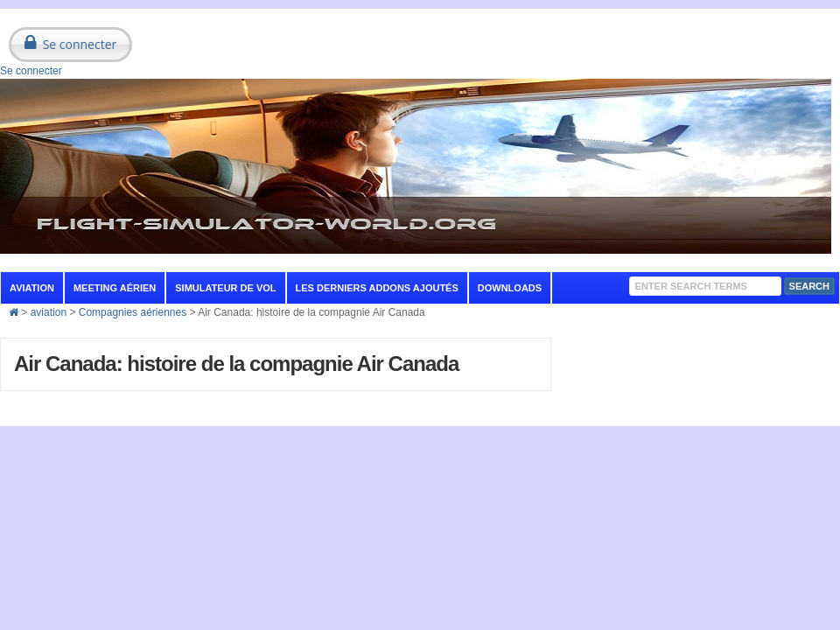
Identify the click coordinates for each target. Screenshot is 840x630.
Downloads (510, 288)
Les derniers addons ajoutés (377, 288)
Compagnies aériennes (133, 312)
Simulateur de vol (225, 288)
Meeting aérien (115, 288)
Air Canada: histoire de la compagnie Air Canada (236, 364)
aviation (32, 288)
